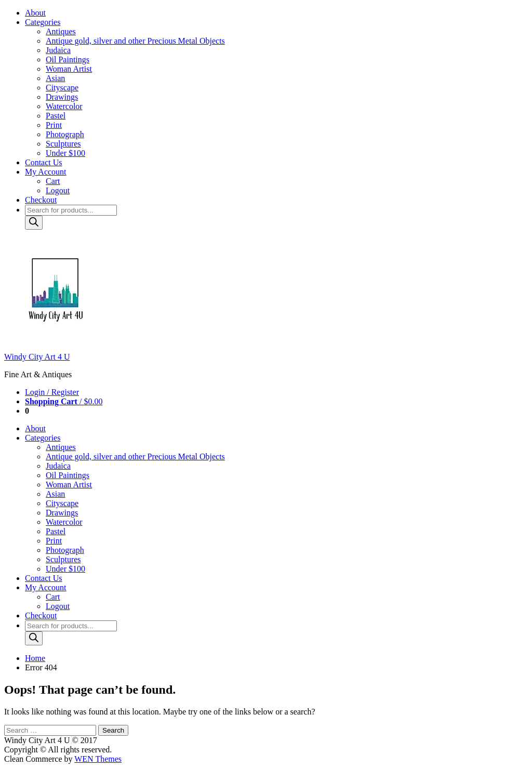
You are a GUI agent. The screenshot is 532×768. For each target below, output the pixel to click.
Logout (58, 190)
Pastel (56, 116)
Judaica (58, 50)
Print (54, 125)
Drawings (62, 97)
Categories (43, 22)
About (35, 13)
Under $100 (65, 153)
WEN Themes (98, 759)
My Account (46, 172)
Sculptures (63, 144)
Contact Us (44, 162)
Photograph (65, 134)
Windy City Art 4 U (37, 357)
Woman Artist (69, 69)
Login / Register (52, 392)
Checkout (41, 200)
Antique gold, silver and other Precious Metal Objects (135, 41)
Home (35, 658)
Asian (55, 78)
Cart (53, 181)
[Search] (34, 223)
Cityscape (62, 88)
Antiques (61, 31)
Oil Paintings (68, 59)
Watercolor (64, 106)
